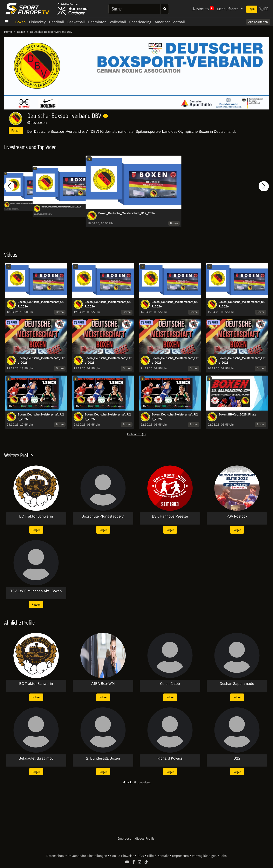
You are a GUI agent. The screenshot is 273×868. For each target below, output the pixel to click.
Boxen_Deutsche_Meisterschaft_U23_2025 (41, 417)
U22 (237, 758)
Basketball (76, 22)
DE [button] (264, 9)
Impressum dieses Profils (136, 839)
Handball (57, 22)
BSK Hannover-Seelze (170, 516)
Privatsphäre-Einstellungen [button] (88, 856)
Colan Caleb (170, 684)
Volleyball (118, 22)
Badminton (97, 22)
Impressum (181, 856)
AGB (141, 856)
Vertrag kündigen (205, 856)
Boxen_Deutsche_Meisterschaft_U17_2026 (26, 203)
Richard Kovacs (170, 758)
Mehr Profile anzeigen (137, 782)
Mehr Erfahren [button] (228, 9)
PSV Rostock (237, 516)
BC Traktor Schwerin (36, 516)
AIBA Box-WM (103, 684)
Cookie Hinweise (123, 856)
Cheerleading (140, 22)
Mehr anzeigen (137, 434)
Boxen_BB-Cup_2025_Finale (237, 414)
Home (8, 32)
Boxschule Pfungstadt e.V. (103, 516)
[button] (9, 186)
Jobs (223, 856)
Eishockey (37, 22)
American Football (170, 22)
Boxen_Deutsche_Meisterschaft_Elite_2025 (41, 360)
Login (252, 9)
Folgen (16, 130)
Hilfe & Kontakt (158, 856)
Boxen (21, 22)
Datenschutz (56, 856)
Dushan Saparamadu (237, 684)
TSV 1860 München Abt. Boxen (36, 591)
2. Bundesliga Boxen (103, 758)
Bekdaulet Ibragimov (36, 758)
